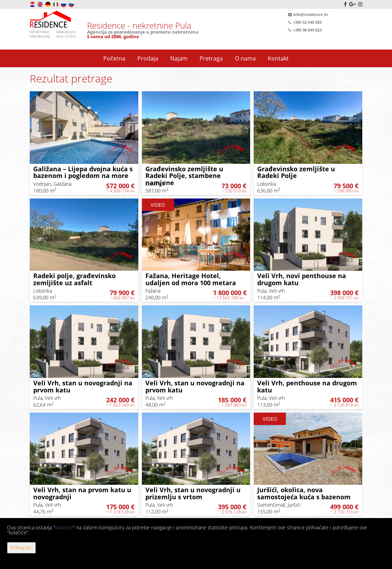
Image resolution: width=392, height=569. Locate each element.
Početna (114, 58)
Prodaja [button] (148, 58)
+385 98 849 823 (304, 30)
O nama (245, 58)
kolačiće (64, 527)
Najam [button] (179, 58)
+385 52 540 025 (304, 22)
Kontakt (278, 58)
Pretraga (211, 58)
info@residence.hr (308, 15)
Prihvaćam (21, 548)
